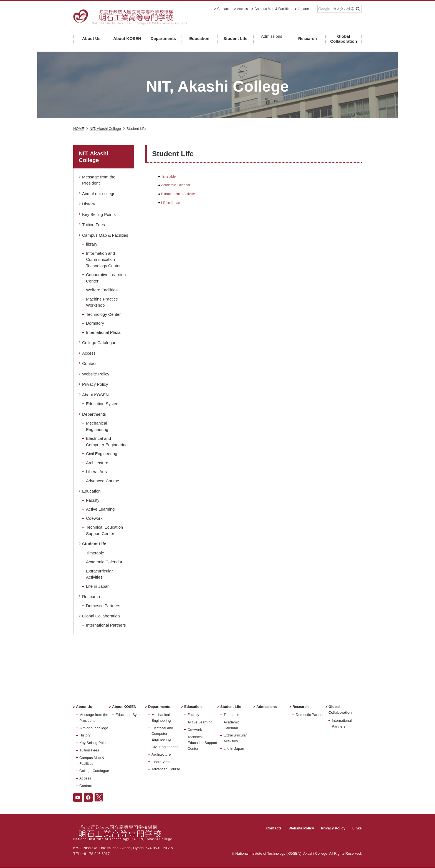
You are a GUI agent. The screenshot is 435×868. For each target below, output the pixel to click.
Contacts (224, 9)
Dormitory (95, 323)
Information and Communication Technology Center (103, 259)
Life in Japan (171, 203)
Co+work (94, 518)
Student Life (94, 544)
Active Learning (100, 509)
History (89, 204)
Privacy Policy (95, 384)
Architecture (97, 463)
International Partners (106, 625)
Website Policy (96, 374)
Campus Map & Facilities (273, 9)
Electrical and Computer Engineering (162, 734)
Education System (103, 404)
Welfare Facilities (102, 290)
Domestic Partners (103, 606)
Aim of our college (99, 194)
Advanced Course (103, 481)
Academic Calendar (176, 185)
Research (91, 596)
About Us (84, 707)
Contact (89, 363)
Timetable (168, 176)
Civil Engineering (102, 454)
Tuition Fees (93, 225)
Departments (94, 414)
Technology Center (103, 314)
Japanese (305, 9)
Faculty (93, 500)
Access (243, 9)
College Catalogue (99, 343)
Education (91, 491)
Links (357, 828)
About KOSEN (95, 395)
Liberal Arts (96, 472)
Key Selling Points (99, 214)
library (92, 244)
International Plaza (103, 332)
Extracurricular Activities (179, 194)
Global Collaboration (101, 616)
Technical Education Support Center (202, 743)
